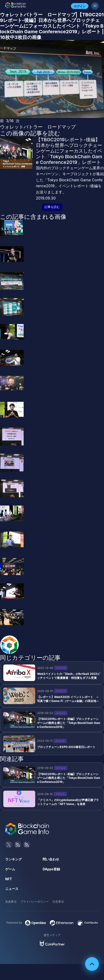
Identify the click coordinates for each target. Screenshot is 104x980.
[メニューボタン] (95, 6)
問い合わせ (51, 859)
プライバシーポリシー (35, 902)
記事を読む (52, 207)
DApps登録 (51, 869)
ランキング (13, 859)
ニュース (12, 889)
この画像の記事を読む (30, 133)
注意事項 (58, 902)
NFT (9, 879)
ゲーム (10, 869)
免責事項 (11, 902)
